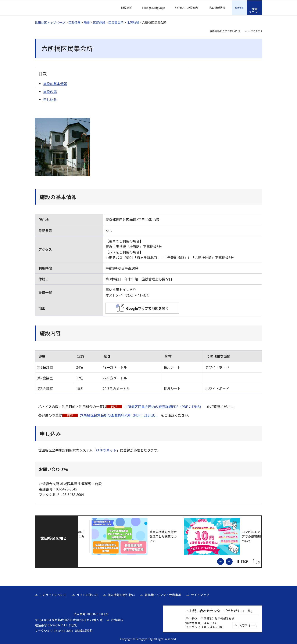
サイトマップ (200, 594)
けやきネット (106, 449)
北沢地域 (133, 22)
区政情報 (74, 22)
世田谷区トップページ (50, 22)
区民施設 (99, 22)
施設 (87, 22)
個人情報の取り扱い (121, 594)
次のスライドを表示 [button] (232, 561)
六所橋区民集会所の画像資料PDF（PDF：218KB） (119, 414)
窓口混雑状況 (217, 8)
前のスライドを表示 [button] (224, 561)
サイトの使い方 (87, 594)
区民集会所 (116, 22)
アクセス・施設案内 (186, 8)
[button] (124, 8)
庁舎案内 (117, 619)
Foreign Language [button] (154, 8)
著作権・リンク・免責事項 (163, 594)
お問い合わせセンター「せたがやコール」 (222, 610)
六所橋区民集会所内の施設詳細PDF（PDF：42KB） (164, 406)
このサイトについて (53, 594)
